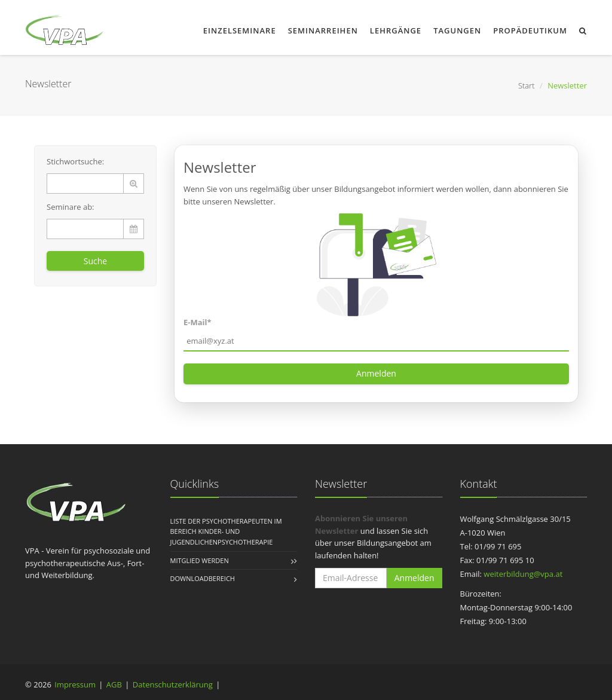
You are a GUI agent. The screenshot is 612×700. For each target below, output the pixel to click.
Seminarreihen (323, 30)
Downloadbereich (203, 578)
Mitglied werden (200, 560)
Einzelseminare (240, 30)
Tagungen (457, 30)
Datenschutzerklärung (173, 684)
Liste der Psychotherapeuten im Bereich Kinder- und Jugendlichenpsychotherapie (226, 531)
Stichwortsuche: (75, 161)
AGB (114, 684)
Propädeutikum (530, 30)
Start (527, 85)
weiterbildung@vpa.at (523, 574)
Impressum (75, 684)
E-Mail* (198, 322)
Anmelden (376, 373)
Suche (95, 261)
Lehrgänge (396, 30)
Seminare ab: (71, 207)
